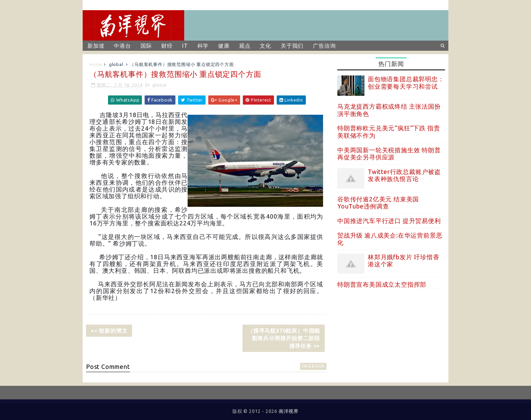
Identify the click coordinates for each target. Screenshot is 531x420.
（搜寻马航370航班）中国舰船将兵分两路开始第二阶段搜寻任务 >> (284, 338)
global (116, 64)
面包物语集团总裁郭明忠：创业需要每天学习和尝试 (406, 83)
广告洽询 (324, 46)
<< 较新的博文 (109, 331)
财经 (167, 46)
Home (96, 64)
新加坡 (96, 46)
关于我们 (292, 46)
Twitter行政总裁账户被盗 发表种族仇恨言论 (404, 175)
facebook (313, 366)
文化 (265, 46)
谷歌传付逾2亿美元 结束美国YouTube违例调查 (378, 203)
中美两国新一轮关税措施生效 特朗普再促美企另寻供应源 (389, 154)
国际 (146, 46)
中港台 (122, 46)
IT (185, 46)
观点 (245, 46)
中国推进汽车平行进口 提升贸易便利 (389, 221)
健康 (224, 46)
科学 (203, 46)
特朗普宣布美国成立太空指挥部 (382, 284)
